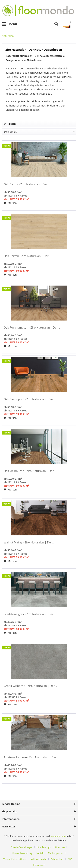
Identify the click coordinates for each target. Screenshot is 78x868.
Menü (10, 24)
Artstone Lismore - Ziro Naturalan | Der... (31, 757)
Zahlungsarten (56, 853)
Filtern (10, 124)
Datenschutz (57, 859)
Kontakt (40, 853)
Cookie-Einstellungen (22, 847)
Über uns (60, 847)
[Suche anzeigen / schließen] (56, 24)
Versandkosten (58, 836)
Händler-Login (44, 847)
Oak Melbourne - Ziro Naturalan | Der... (30, 471)
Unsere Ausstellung (22, 853)
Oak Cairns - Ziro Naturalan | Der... (27, 184)
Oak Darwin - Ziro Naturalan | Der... (27, 256)
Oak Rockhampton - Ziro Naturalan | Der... (32, 328)
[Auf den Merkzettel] (10, 203)
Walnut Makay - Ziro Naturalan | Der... (29, 542)
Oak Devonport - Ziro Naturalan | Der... (30, 399)
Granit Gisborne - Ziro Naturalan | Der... (30, 686)
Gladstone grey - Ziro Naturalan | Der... (30, 614)
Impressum (39, 865)
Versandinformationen (15, 859)
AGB (70, 859)
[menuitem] (9, 24)
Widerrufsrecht (39, 859)
